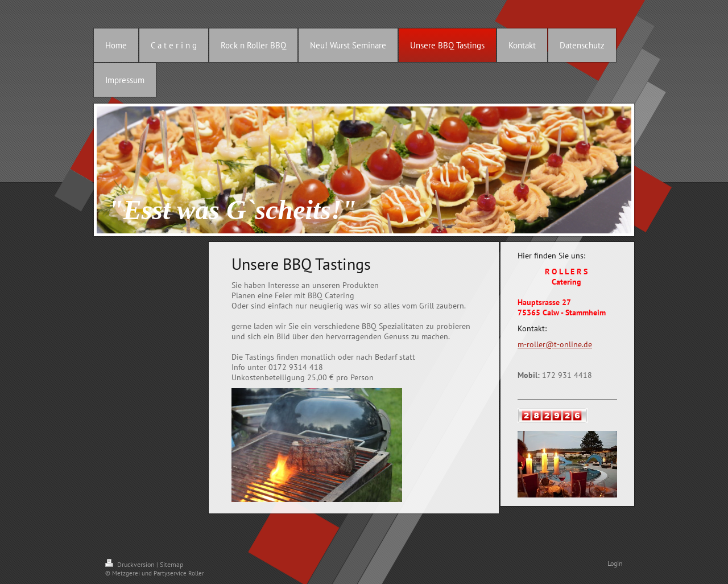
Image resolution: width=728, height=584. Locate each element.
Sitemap (171, 564)
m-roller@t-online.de (555, 344)
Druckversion (131, 564)
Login (615, 563)
